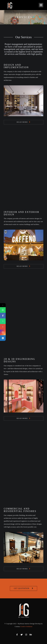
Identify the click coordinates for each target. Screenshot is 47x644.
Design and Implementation (16, 66)
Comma (23, 626)
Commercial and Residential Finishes (20, 510)
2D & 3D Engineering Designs (19, 360)
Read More (22, 122)
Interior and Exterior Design (21, 213)
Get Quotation (21, 588)
